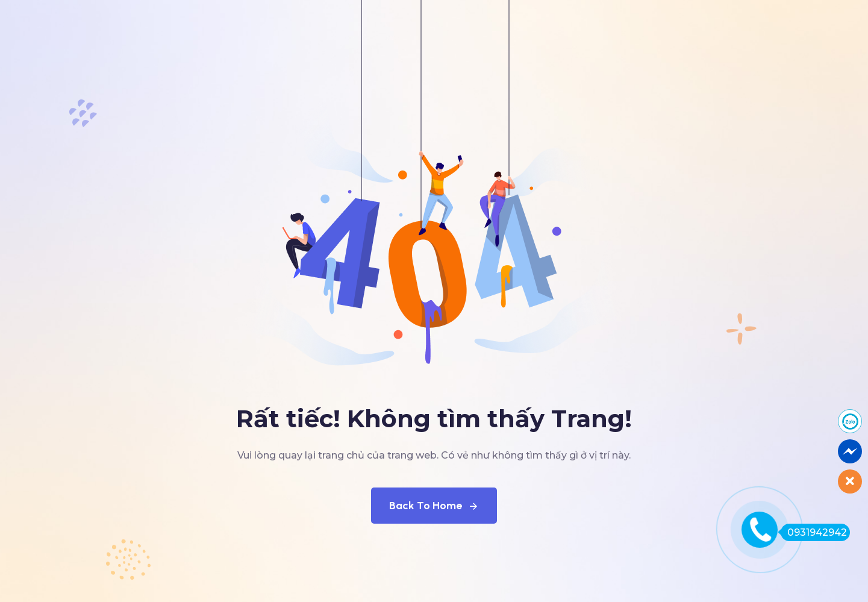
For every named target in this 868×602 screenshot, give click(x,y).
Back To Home (434, 506)
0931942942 (814, 532)
